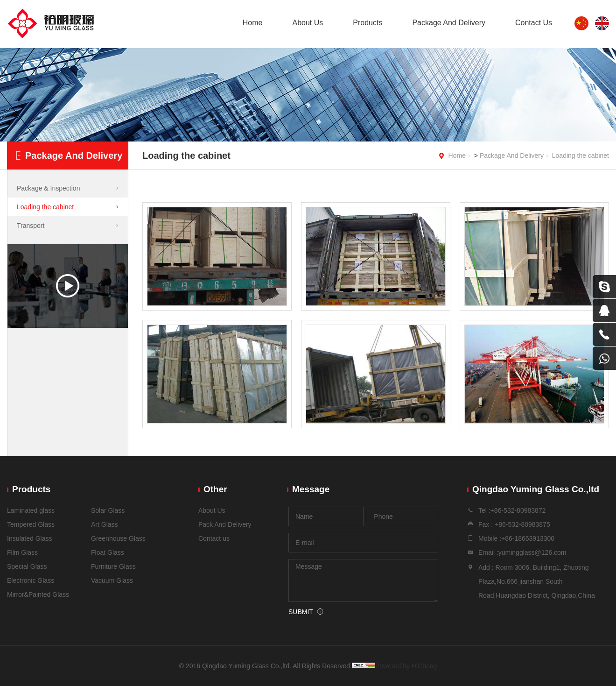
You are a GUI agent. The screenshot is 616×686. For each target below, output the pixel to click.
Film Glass (22, 552)
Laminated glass (31, 510)
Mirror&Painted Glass (38, 594)
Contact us (214, 538)
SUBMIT (301, 612)
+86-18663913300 (528, 538)
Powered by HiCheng (406, 666)
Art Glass (105, 524)
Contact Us (534, 23)
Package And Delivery (449, 23)
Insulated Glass (30, 538)
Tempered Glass (31, 524)
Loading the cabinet (581, 156)
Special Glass (27, 566)
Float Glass (108, 552)
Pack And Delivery (225, 524)
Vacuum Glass (112, 580)
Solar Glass (108, 510)
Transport (31, 226)
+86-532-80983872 (518, 510)
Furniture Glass (113, 566)
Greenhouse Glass (118, 538)
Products (367, 23)
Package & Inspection (48, 188)
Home (253, 23)
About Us (308, 23)
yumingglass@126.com (532, 552)
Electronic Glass (31, 580)
